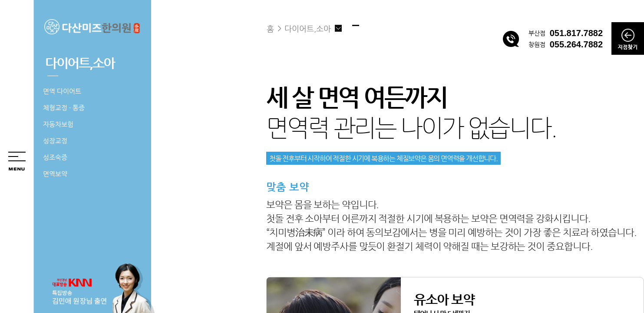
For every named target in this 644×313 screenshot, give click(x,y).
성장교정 (55, 141)
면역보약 (55, 174)
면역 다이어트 (62, 91)
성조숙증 (55, 157)
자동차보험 (58, 124)
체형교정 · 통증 (64, 108)
